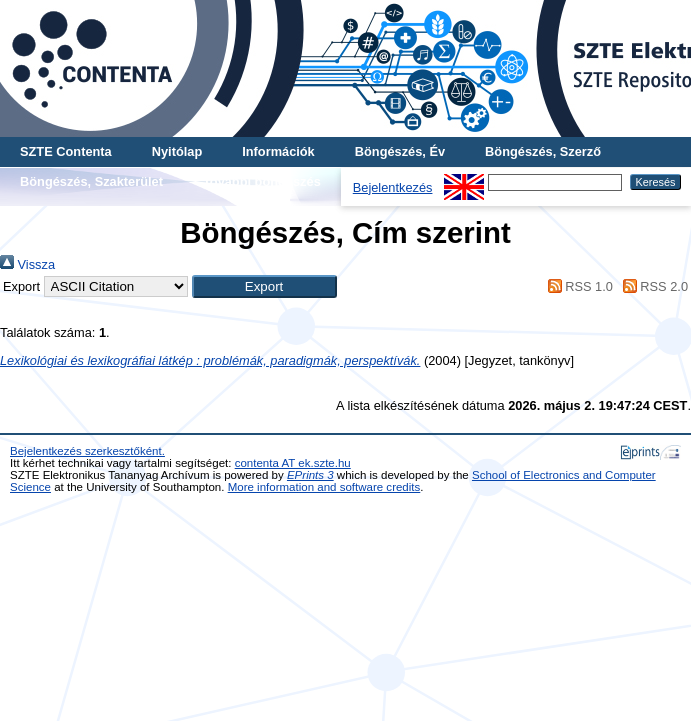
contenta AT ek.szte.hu (293, 463)
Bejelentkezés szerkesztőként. (87, 451)
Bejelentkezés (393, 187)
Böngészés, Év (400, 151)
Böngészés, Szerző (543, 151)
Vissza (27, 264)
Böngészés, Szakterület (91, 181)
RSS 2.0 (652, 286)
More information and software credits (324, 487)
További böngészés (262, 181)
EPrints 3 (310, 475)
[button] (264, 286)
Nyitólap (177, 151)
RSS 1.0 (577, 286)
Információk (278, 151)
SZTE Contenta (66, 151)
